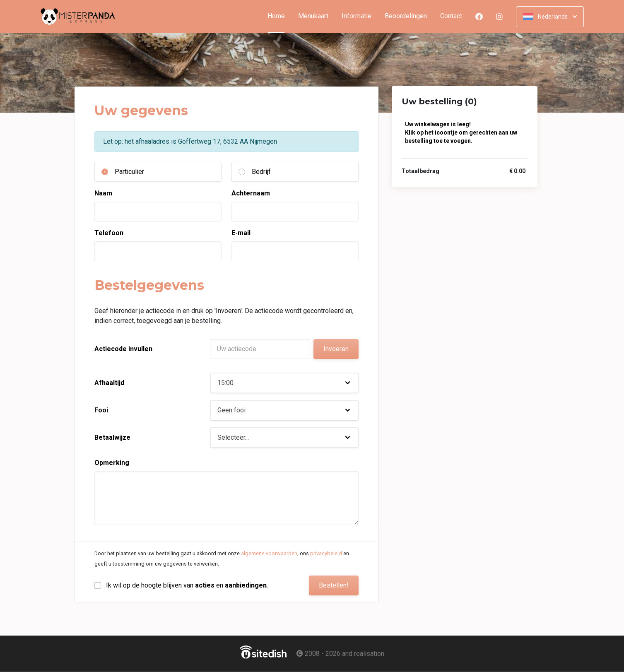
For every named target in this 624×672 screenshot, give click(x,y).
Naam (103, 193)
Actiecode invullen (123, 349)
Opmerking (112, 463)
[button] (284, 383)
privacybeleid (326, 553)
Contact (451, 16)
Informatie (357, 16)
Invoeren (336, 349)
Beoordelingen (406, 16)
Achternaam (251, 193)
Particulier (129, 172)
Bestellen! (334, 585)
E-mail (241, 233)
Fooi (101, 410)
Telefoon (109, 233)
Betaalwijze (112, 437)
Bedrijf (261, 172)
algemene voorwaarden (269, 553)
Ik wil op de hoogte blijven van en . (187, 585)
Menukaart (313, 16)
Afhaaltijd (109, 383)
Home (279, 16)
